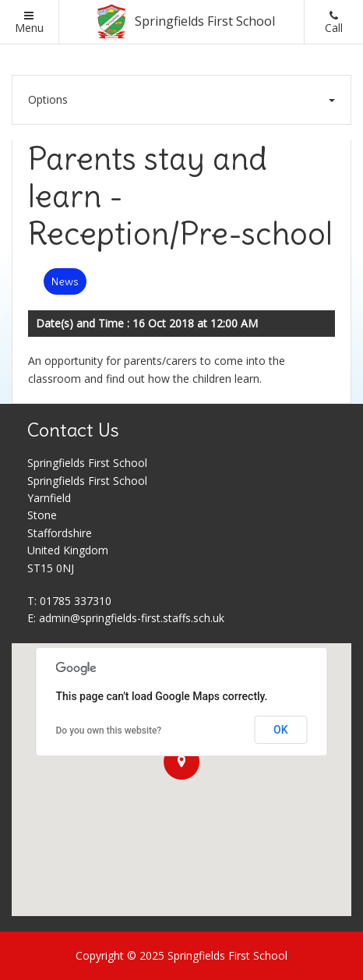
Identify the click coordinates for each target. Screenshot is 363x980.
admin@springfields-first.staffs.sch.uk (132, 618)
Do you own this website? (109, 731)
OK (281, 730)
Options (181, 100)
